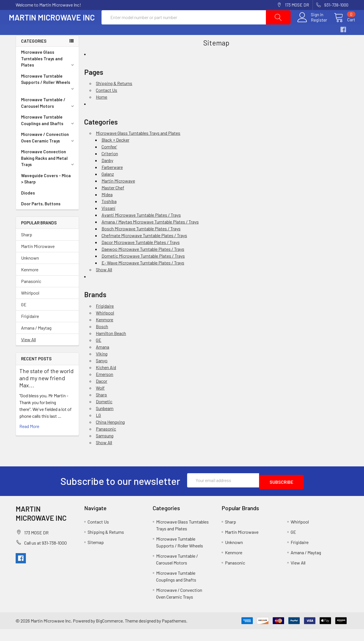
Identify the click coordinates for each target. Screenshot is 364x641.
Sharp (27, 248)
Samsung (105, 449)
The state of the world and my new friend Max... (46, 392)
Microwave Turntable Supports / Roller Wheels (48, 95)
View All (28, 353)
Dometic (104, 415)
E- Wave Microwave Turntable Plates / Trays (143, 276)
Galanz (108, 188)
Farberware (112, 181)
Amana (103, 360)
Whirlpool (30, 306)
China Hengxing (110, 436)
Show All (104, 283)
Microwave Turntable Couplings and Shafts (48, 134)
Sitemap (96, 554)
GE (24, 318)
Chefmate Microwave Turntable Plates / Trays (144, 249)
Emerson (105, 388)
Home (102, 110)
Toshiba (109, 215)
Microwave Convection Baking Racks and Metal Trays (48, 172)
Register (312, 27)
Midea (107, 208)
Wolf (100, 401)
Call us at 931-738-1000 (45, 554)
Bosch (102, 340)
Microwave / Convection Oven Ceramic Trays (48, 151)
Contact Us (106, 104)
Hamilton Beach (111, 347)
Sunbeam (105, 422)
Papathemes (174, 632)
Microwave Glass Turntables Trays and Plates (48, 72)
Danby (107, 174)
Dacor (102, 395)
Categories (34, 55)
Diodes (28, 206)
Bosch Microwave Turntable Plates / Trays (141, 242)
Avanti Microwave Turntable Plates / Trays (141, 229)
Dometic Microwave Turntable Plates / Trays (143, 269)
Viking (102, 367)
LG (98, 429)
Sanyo (102, 374)
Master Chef (113, 201)
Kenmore (30, 283)
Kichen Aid (106, 381)
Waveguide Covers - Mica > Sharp (46, 192)
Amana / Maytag (36, 341)
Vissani (108, 222)
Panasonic (31, 295)
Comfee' (109, 160)
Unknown (30, 271)
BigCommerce (109, 632)
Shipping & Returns (114, 97)
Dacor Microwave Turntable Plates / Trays (141, 256)
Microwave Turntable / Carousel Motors (48, 116)
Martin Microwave (38, 260)
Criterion (110, 167)
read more (29, 440)
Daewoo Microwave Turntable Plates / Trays (143, 263)
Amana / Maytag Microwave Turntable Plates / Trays (150, 235)
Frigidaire (30, 330)
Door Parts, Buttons (41, 217)
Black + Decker (115, 153)
